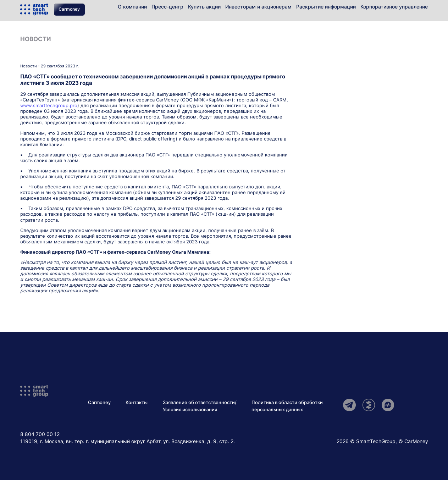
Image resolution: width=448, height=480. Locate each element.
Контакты (137, 402)
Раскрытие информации (326, 7)
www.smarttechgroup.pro (49, 105)
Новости (36, 39)
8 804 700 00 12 (40, 434)
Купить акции (204, 7)
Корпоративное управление (394, 7)
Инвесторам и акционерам (258, 7)
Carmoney (69, 9)
